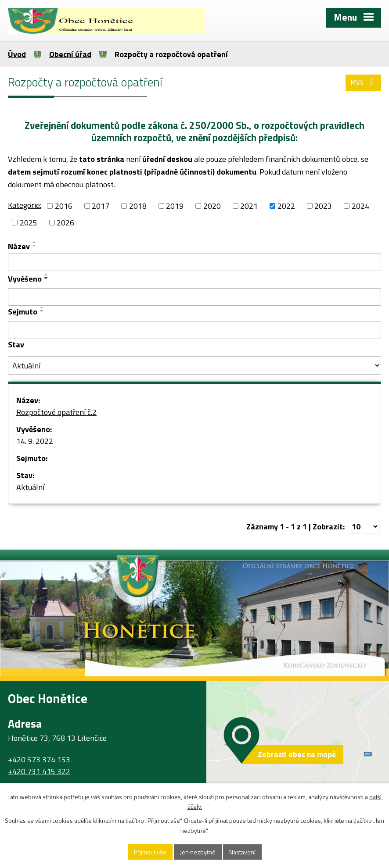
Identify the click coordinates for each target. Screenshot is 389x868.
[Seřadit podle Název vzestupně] (35, 242)
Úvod (17, 54)
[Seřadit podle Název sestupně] (35, 246)
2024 (360, 206)
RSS (364, 82)
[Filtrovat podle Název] (194, 262)
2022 (286, 206)
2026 (65, 223)
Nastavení (242, 852)
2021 (249, 206)
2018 (138, 206)
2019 (175, 206)
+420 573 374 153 (39, 759)
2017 (101, 206)
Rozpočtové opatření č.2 (56, 412)
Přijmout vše (150, 852)
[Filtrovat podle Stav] (194, 365)
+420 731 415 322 (39, 771)
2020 (212, 206)
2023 (323, 206)
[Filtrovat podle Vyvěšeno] (194, 297)
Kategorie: (25, 205)
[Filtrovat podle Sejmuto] (194, 330)
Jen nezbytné (198, 852)
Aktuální (30, 487)
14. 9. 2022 (35, 441)
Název (19, 246)
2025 (29, 223)
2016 (64, 206)
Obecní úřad (70, 54)
